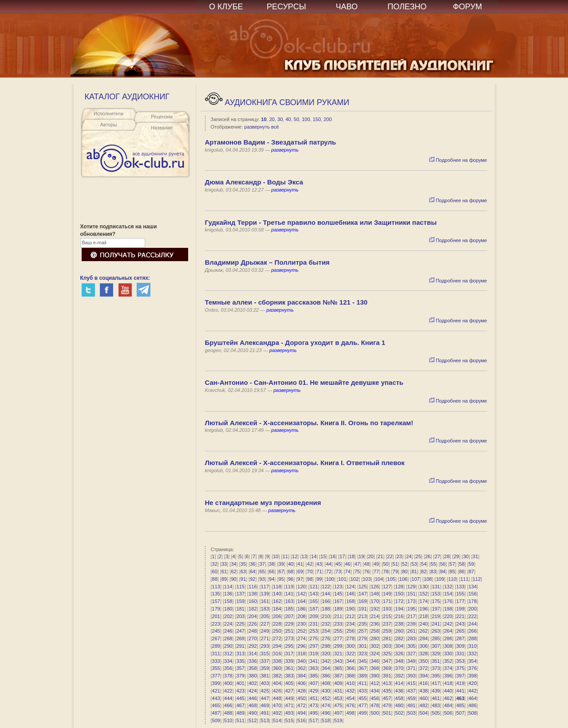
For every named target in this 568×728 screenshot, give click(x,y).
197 (436, 609)
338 (277, 661)
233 (338, 624)
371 (411, 668)
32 (215, 564)
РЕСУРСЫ (286, 7)
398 (473, 676)
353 (460, 661)
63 (243, 571)
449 (289, 698)
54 (424, 564)
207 (289, 616)
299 (338, 646)
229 (289, 624)
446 (252, 698)
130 (424, 587)
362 (301, 668)
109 (440, 579)
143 (314, 594)
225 (241, 624)
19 (361, 556)
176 (448, 601)
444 (228, 698)
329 (436, 654)
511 (241, 720)
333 (216, 661)
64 (252, 571)
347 (387, 661)
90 (233, 579)
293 (265, 646)
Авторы (109, 125)
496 (326, 713)
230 (301, 624)
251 (289, 631)
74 (347, 571)
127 (387, 587)
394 (424, 676)
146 (350, 594)
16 (333, 556)
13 (304, 556)
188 (326, 609)
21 (380, 556)
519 (338, 720)
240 (424, 624)
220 (448, 616)
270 (252, 638)
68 (291, 571)
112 (477, 579)
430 (326, 691)
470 (277, 705)
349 (411, 661)
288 (473, 638)
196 (424, 609)
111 (464, 579)
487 (216, 713)
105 (391, 579)
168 (350, 601)
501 (387, 713)
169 (363, 601)
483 (436, 705)
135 (216, 594)
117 (265, 587)
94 (272, 579)
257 (363, 631)
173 (411, 601)
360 (277, 668)
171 (387, 601)
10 (264, 119)
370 (399, 668)
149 (387, 594)
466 (228, 705)
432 (350, 691)
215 (387, 616)
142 (301, 594)
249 (265, 631)
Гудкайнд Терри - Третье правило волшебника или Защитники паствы (321, 222)
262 (424, 631)
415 (411, 683)
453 (338, 698)
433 (363, 691)
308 (448, 646)
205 (265, 616)
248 (252, 631)
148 (375, 594)
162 (277, 601)
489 (241, 713)
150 (317, 119)
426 (277, 691)
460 (424, 698)
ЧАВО (347, 7)
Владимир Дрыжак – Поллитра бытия (267, 262)
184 (277, 609)
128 (399, 587)
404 (277, 683)
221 (460, 616)
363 (314, 668)
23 (399, 556)
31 (475, 556)
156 (473, 594)
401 (241, 683)
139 (265, 594)
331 (460, 654)
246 (228, 631)
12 (295, 556)
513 (265, 720)
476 (350, 705)
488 (228, 713)
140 (277, 594)
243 (460, 624)
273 (289, 638)
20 (272, 119)
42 (310, 564)
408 (326, 683)
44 (329, 564)
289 (216, 646)
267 (216, 638)
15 (323, 556)
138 (252, 594)
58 (462, 564)
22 (390, 556)
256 (350, 631)
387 (338, 676)
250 (277, 631)
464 (473, 698)
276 (326, 638)
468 (252, 705)
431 (338, 691)
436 (399, 691)
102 (355, 579)
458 (399, 698)
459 (411, 698)
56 (443, 564)
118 (277, 587)
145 (338, 594)
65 (262, 571)
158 (228, 601)
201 (216, 616)
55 (433, 564)
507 (460, 713)
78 (386, 571)
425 (265, 691)
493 (289, 713)
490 (252, 713)
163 (289, 601)
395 (436, 676)
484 (448, 705)
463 (460, 698)
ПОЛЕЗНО (407, 7)
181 (241, 609)
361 (289, 668)
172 (399, 601)
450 (301, 698)
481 (411, 705)
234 (350, 624)
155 (460, 594)
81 (414, 571)
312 (228, 654)
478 (375, 705)
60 (215, 571)
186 (301, 609)
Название (162, 128)
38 (272, 564)
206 (277, 616)
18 (352, 556)
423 (241, 691)
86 (462, 571)
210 (326, 616)
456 (375, 698)
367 (363, 668)
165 (314, 601)
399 (216, 683)
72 (329, 571)
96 (291, 579)
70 (310, 571)
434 (375, 691)
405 (289, 683)
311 (216, 654)
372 (424, 668)
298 (326, 646)
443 (216, 698)
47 (357, 564)
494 (301, 713)
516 (301, 720)
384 (301, 676)
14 (314, 556)
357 (241, 668)
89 (224, 579)
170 (375, 601)
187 (314, 609)
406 (301, 683)
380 (252, 676)
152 (424, 594)
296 (301, 646)
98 (310, 579)
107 (415, 579)
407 (314, 683)
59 (471, 564)
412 (375, 683)
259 (387, 631)
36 (252, 564)
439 (436, 691)
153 (436, 594)
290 (228, 646)
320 (326, 654)
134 (473, 587)
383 (289, 676)
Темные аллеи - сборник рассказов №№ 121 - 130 (286, 302)
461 (436, 698)
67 (281, 571)
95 (281, 579)
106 (403, 579)
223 (216, 624)
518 (326, 720)
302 (375, 646)
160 (252, 601)
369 (387, 668)
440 (448, 691)
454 (350, 698)
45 (338, 564)
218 (424, 616)
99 (319, 579)
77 (376, 571)
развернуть (285, 150)
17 (342, 556)
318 (301, 654)
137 (241, 594)
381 (265, 676)
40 (288, 119)
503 (411, 713)
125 (363, 587)
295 (289, 646)
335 (241, 661)
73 (338, 571)
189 (338, 609)
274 (301, 638)
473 (314, 705)
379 (241, 676)
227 (265, 624)
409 (338, 683)
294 (277, 646)
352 (448, 661)
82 (424, 571)
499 (363, 713)
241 (436, 624)
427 (289, 691)
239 (411, 624)
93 (262, 579)
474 (326, 705)
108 (428, 579)
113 (216, 587)
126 (375, 587)
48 (367, 564)
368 (375, 668)
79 (395, 571)
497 (338, 713)
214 (375, 616)
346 (375, 661)
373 (436, 668)
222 (473, 616)
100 (306, 119)
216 (399, 616)
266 (473, 631)
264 (448, 631)
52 (405, 564)
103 (367, 579)
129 (411, 587)
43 (319, 564)
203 (241, 616)
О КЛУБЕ (226, 7)
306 (424, 646)
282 (399, 638)
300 (350, 646)
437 (411, 691)
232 (326, 624)
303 (387, 646)
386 (326, 676)
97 (300, 579)
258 (375, 631)
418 (448, 683)
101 (342, 579)
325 (387, 654)
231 (314, 624)
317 (289, 654)
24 (409, 556)
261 (411, 631)
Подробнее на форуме (458, 160)
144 (326, 594)
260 (399, 631)
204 (252, 616)
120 (301, 587)
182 (252, 609)
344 (350, 661)
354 (473, 661)
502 (399, 713)
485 (460, 705)
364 (326, 668)
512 (252, 720)
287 (460, 638)
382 (277, 676)
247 (241, 631)
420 (473, 683)
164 (301, 601)
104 (379, 579)
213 (363, 616)
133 (460, 587)
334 (228, 661)
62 (233, 571)
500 (375, 713)
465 (216, 705)
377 (216, 676)
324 (375, 654)
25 (418, 556)
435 (387, 691)
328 (424, 654)
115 (241, 587)
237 (387, 624)
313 (241, 654)
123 (338, 587)
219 (436, 616)
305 (411, 646)
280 (375, 638)
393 (411, 676)
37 (262, 564)
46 (347, 564)
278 (350, 638)
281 (387, 638)
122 (326, 587)
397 (460, 676)
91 (243, 579)
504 (424, 713)
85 (452, 571)
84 (443, 571)
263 (436, 631)
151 (411, 594)
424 (252, 691)
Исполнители (108, 114)
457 (387, 698)
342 (326, 661)
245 (216, 631)
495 (314, 713)
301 (363, 646)
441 (460, 691)
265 (460, 631)
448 (277, 698)
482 (424, 705)
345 (363, 661)
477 (363, 705)
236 (375, 624)
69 (300, 571)
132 (448, 587)
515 (289, 720)
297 (314, 646)
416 (424, 683)
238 (399, 624)
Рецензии (162, 117)
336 (252, 661)
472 (301, 705)
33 (224, 564)
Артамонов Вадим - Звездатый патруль (271, 142)
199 (460, 609)
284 (424, 638)
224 (228, 624)
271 (265, 638)
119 (289, 587)
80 (405, 571)
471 (289, 705)
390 (375, 676)
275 (314, 638)
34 (233, 564)
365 (338, 668)
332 (473, 654)
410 (350, 683)
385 (314, 676)
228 (277, 624)
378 (228, 676)
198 (448, 609)
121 (314, 587)
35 (243, 564)
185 (289, 609)
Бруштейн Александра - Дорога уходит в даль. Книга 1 (295, 342)
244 (473, 624)
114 (228, 587)
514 (277, 720)
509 (216, 720)
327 (411, 654)
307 (436, 646)
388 (350, 676)
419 (460, 683)
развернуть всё (262, 127)
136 (228, 594)
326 (399, 654)
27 (437, 556)
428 (301, 691)
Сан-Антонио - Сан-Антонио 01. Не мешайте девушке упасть (304, 382)
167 (338, 601)
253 (314, 631)
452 (326, 698)
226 (252, 624)
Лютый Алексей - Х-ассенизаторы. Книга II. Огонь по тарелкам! (309, 423)
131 (436, 587)
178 (473, 601)
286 (448, 638)
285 (436, 638)
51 (395, 564)
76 (367, 571)
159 (241, 601)
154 (448, 594)
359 (265, 668)
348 (399, 661)
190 (350, 609)
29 (456, 556)
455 (363, 698)
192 (375, 609)
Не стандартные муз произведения (263, 503)
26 (428, 556)
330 (448, 654)
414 (399, 683)
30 (280, 119)
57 (452, 564)
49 (376, 564)
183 (265, 609)
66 (272, 571)
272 (277, 638)
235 (363, 624)
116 (252, 587)
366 (350, 668)
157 (216, 601)
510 (228, 720)
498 (350, 713)
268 (228, 638)
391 (387, 676)
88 (215, 579)
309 (460, 646)
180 (228, 609)
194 (399, 609)
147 (363, 594)
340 (301, 661)
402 (252, 683)
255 (338, 631)
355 (216, 668)
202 (228, 616)
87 (471, 571)
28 (447, 556)
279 (363, 638)
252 (301, 631)
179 (216, 609)
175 (436, 601)
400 (228, 683)
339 (289, 661)
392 (399, 676)
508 (473, 713)
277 (338, 638)
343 (338, 661)
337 (265, 661)
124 (350, 587)
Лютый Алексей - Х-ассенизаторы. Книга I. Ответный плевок (305, 463)
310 (473, 646)
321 (338, 654)
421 (216, 691)
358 (252, 668)
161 (265, 601)
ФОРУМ (467, 7)
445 (241, 698)
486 (473, 705)
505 (436, 713)
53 (414, 564)
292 (252, 646)
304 (399, 646)
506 (448, 713)
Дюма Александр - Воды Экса (254, 182)
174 (424, 601)
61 (224, 571)
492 (277, 713)
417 (436, 683)
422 (228, 691)
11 (285, 556)
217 (411, 616)
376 (473, 668)
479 (387, 705)
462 (448, 698)
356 (228, 668)
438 (424, 691)
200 (327, 119)
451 (314, 698)
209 (314, 616)
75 (357, 571)
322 (350, 654)
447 (265, 698)
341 (314, 661)
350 (424, 661)
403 (265, 683)
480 (399, 705)
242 (448, 624)
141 (289, 594)
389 (363, 676)
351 (436, 661)
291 (241, 646)
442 (473, 691)
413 (387, 683)
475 (338, 705)
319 (314, 654)
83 (433, 571)
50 (296, 119)
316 (277, 654)
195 (411, 609)
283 (411, 638)
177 (460, 601)
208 (301, 616)
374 (448, 668)
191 (363, 609)
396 (448, 676)
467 (241, 705)
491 (265, 713)
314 (252, 654)
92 (252, 579)
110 (452, 579)
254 (326, 631)
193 (387, 609)
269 (241, 638)
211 (338, 616)
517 (314, 720)
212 (350, 616)
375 (460, 668)
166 (326, 601)
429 (314, 691)
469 (265, 705)
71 (319, 571)
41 (300, 564)
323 (363, 654)
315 (265, 654)
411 (363, 683)
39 (281, 564)
